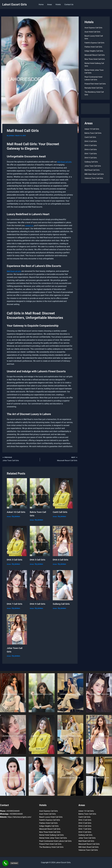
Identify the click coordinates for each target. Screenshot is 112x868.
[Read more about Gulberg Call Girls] (63, 585)
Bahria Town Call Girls (93, 136)
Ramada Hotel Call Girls (94, 91)
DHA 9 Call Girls (38, 604)
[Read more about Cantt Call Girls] (63, 493)
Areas (50, 5)
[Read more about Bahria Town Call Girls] (40, 493)
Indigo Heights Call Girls (94, 51)
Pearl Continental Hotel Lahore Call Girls (55, 841)
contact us (29, 225)
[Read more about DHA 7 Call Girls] (17, 585)
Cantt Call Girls (60, 512)
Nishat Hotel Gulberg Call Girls (51, 835)
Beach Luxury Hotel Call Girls (51, 817)
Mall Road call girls (65, 162)
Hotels (58, 5)
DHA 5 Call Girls (38, 560)
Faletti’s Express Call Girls (95, 43)
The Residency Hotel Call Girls (51, 847)
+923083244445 (10, 811)
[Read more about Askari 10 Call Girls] (17, 493)
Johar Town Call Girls (93, 169)
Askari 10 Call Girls (16, 512)
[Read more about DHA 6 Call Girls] (63, 541)
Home (41, 5)
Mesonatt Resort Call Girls (95, 55)
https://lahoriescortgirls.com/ (16, 817)
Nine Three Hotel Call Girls (95, 59)
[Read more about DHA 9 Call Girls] (40, 585)
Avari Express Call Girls (94, 28)
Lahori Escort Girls (14, 4)
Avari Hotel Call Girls (93, 32)
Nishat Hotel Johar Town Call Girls (53, 838)
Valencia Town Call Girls (94, 181)
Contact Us (69, 5)
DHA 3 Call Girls (15, 560)
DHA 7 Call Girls (15, 604)
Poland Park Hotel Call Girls (50, 844)
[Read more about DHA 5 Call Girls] (40, 541)
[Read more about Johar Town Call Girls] (17, 629)
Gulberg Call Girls (62, 604)
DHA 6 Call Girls (61, 560)
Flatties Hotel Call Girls (94, 47)
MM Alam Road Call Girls (95, 177)
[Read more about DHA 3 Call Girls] (17, 541)
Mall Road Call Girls (92, 173)
